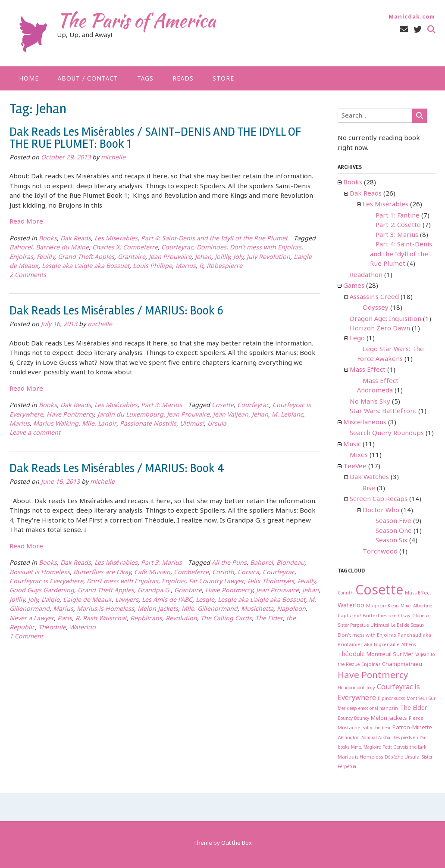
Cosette (223, 406)
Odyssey (376, 308)
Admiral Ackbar (377, 738)
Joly (238, 257)
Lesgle (205, 600)
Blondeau (290, 563)
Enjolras (21, 257)
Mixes (359, 455)
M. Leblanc (287, 415)
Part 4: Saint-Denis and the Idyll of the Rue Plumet (214, 239)
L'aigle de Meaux (87, 600)
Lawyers (127, 600)
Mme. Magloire (366, 748)
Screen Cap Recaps (379, 499)
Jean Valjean (231, 415)
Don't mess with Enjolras (266, 248)
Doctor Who (381, 510)
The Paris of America (136, 20)
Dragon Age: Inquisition (385, 319)
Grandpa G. (154, 591)
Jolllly (222, 257)
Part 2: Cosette (398, 225)
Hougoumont (351, 688)
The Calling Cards (226, 619)
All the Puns (229, 563)
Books (48, 239)
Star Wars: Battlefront (383, 411)
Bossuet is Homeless (40, 573)
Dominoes (212, 248)
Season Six (392, 541)
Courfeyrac (177, 248)
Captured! (349, 616)
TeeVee (355, 467)
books (343, 748)
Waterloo (83, 628)
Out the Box (237, 843)
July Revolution (268, 257)
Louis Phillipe (152, 266)
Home (29, 79)
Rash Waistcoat (105, 619)
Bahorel (21, 248)
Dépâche (394, 758)
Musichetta (257, 609)
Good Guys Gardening (42, 591)
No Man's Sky (370, 402)
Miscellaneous (365, 423)
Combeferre (140, 248)
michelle (113, 158)
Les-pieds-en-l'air (410, 738)
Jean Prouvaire (170, 257)
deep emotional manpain (373, 709)
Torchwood (380, 552)
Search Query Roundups (387, 433)
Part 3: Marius (161, 406)
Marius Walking (56, 424)
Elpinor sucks (391, 699)
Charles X (106, 248)
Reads (183, 79)
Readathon (366, 275)
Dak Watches (369, 477)
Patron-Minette (412, 728)
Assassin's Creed (374, 297)
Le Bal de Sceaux (408, 626)
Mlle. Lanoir (99, 424)
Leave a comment (35, 433)
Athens (409, 645)
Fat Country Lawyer (216, 582)
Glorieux (421, 616)
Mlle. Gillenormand (210, 609)
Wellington (349, 738)
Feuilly (45, 257)
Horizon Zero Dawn (380, 329)
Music (352, 445)
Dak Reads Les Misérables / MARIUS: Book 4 (117, 468)
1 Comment (26, 637)
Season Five (393, 521)
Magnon (376, 606)
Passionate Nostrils (148, 424)
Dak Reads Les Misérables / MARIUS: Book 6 (116, 311)
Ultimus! (192, 424)
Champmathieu (402, 664)
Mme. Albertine (416, 606)
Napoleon (291, 609)
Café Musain (152, 573)
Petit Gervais (395, 748)
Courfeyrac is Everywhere (46, 582)
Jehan (203, 257)
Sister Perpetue (353, 626)
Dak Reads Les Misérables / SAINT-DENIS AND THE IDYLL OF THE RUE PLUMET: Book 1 (155, 138)
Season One (394, 531)
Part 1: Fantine (398, 216)
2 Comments (28, 275)
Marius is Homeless (105, 609)
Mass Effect (368, 370)
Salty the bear (376, 728)
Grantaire (132, 257)
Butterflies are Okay (102, 573)
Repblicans (146, 619)
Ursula (217, 424)
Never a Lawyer (32, 619)
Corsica (248, 573)
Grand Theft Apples (86, 257)
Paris (65, 619)
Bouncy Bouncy (353, 719)
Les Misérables (116, 239)
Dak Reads (76, 239)
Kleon (393, 606)
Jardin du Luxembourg (130, 415)
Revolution (181, 619)
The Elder (269, 619)
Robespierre (224, 266)
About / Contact (88, 79)
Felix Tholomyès (271, 582)
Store (223, 79)
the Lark (418, 748)
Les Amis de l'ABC (167, 600)
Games (354, 286)
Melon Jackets (158, 609)
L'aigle (50, 600)
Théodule (52, 628)
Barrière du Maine (62, 248)
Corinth (223, 573)
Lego (357, 339)
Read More (26, 222)
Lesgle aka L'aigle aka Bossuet (86, 266)
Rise (369, 488)
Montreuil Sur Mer (390, 655)
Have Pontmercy (70, 415)
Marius (186, 266)
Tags (145, 79)
